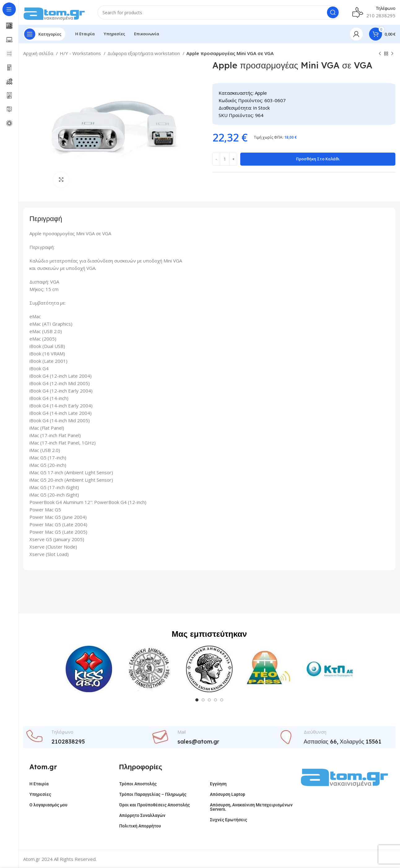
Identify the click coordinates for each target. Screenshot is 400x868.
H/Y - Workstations (81, 53)
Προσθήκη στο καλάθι (318, 159)
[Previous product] (380, 54)
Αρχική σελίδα (39, 53)
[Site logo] (54, 12)
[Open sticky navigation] (44, 34)
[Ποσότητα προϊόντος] (225, 159)
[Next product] (392, 54)
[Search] (219, 12)
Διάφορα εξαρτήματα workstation (144, 53)
